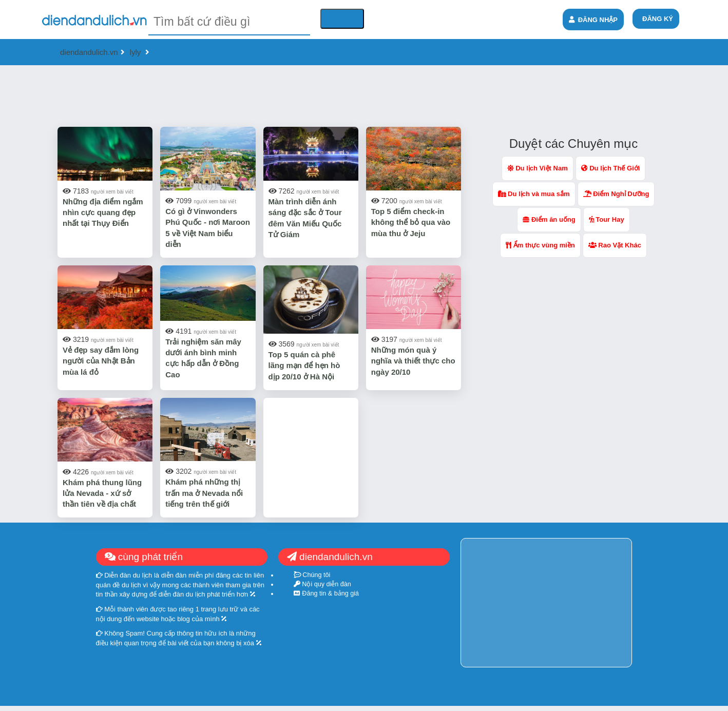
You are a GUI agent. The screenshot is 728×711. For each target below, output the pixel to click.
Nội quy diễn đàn (322, 584)
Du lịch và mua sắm (534, 194)
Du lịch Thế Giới (611, 168)
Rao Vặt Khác (615, 245)
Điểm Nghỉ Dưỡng (616, 194)
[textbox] (229, 22)
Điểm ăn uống (549, 219)
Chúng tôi (312, 575)
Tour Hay (607, 219)
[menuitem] (656, 19)
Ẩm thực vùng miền (540, 245)
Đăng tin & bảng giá (326, 593)
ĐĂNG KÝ (658, 19)
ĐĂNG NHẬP (593, 20)
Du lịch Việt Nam (538, 168)
